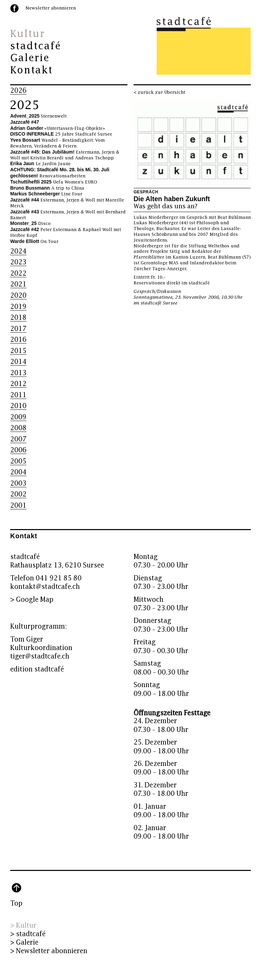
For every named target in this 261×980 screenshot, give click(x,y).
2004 (18, 472)
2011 (18, 395)
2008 (18, 428)
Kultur (28, 34)
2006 (18, 450)
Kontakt (31, 70)
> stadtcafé (28, 934)
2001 (18, 505)
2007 (18, 439)
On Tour (34, 242)
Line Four (46, 194)
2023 (18, 262)
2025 (24, 105)
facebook (14, 8)
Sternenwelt (38, 116)
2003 (18, 483)
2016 (18, 340)
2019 (18, 307)
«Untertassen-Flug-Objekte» (58, 128)
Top (16, 903)
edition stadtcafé (37, 669)
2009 (18, 417)
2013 (18, 373)
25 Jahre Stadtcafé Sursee (61, 134)
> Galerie (24, 942)
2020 (18, 295)
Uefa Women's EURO (54, 182)
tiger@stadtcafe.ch (40, 656)
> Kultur (23, 925)
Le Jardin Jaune (40, 164)
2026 (18, 91)
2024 (18, 251)
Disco (30, 224)
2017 (18, 329)
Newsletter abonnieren (51, 8)
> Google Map (32, 600)
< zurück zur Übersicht (159, 92)
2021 (18, 284)
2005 (18, 461)
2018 (18, 318)
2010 (18, 406)
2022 (18, 273)
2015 (18, 351)
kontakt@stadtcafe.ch (45, 587)
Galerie (30, 58)
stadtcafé (36, 46)
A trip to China (47, 188)
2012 (18, 384)
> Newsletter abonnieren (49, 951)
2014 (18, 362)
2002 (18, 494)
